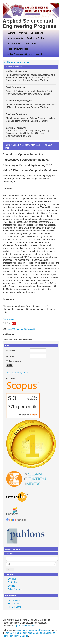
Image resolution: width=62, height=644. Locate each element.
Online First (30, 43)
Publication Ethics (35, 38)
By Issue (12, 579)
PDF (14, 323)
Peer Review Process (18, 49)
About (40, 54)
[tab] (31, 319)
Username (10, 351)
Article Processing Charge (20, 54)
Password (10, 356)
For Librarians (15, 607)
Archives (23, 33)
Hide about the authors (17, 62)
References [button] (9, 319)
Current (11, 33)
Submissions (37, 33)
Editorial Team (14, 43)
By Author (13, 582)
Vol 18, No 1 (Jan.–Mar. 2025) (27, 145)
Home (8, 145)
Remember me (15, 361)
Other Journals (15, 589)
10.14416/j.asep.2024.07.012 (21, 329)
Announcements (15, 38)
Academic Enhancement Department (33, 630)
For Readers (14, 600)
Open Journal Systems (17, 373)
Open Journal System (25, 626)
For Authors (14, 603)
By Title (11, 586)
